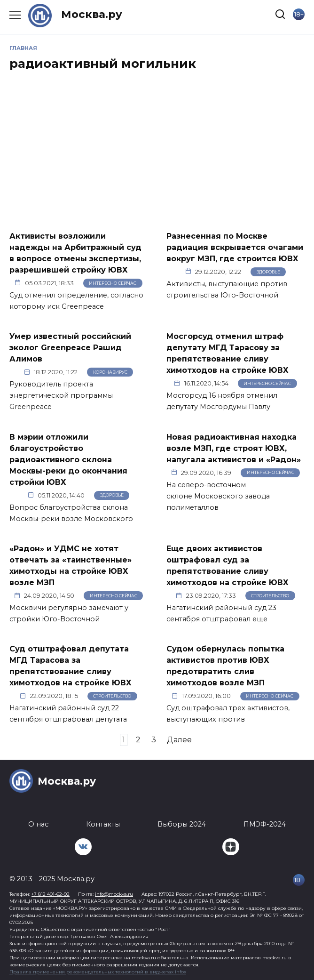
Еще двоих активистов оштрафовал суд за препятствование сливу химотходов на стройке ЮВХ (228, 566)
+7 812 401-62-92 (51, 894)
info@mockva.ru (114, 894)
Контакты (103, 824)
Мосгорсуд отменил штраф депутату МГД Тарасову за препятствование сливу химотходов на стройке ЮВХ (228, 353)
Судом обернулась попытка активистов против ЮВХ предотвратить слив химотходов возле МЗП (225, 666)
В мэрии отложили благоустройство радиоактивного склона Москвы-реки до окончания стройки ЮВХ (68, 459)
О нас (38, 824)
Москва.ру (92, 14)
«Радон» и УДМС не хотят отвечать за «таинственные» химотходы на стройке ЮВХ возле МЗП (71, 566)
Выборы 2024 (182, 824)
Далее (179, 740)
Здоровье (268, 272)
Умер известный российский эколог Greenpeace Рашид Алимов (70, 348)
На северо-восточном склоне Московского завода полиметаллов (218, 496)
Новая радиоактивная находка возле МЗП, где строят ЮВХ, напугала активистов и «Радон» (234, 448)
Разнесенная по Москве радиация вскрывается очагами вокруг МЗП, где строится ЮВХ (235, 247)
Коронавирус (110, 372)
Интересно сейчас (113, 283)
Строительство (270, 596)
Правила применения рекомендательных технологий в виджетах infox (98, 972)
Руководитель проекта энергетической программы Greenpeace (61, 395)
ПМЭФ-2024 (265, 824)
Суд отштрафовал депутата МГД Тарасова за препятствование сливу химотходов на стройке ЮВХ (71, 666)
